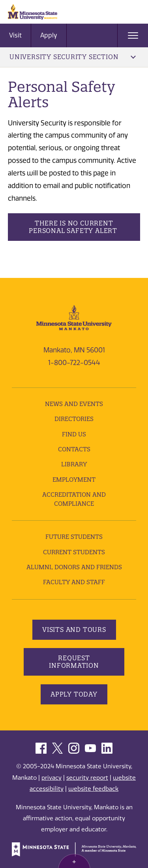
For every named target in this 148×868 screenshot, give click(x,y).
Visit (15, 35)
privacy (52, 778)
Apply (49, 35)
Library (74, 464)
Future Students (74, 537)
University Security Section (73, 57)
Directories (74, 419)
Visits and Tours (74, 630)
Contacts (74, 449)
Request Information (74, 662)
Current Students (74, 552)
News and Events (74, 404)
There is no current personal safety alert (74, 227)
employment (74, 480)
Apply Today (74, 694)
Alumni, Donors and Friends (74, 567)
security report (87, 778)
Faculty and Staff (74, 582)
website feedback (93, 789)
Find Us (74, 434)
